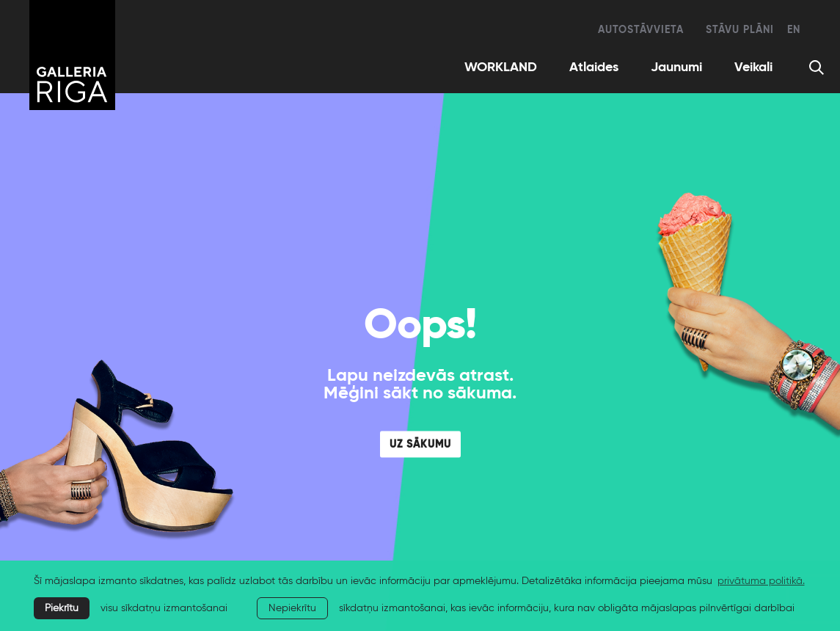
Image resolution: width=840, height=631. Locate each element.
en (794, 30)
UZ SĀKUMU (420, 445)
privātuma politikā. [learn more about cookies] (761, 581)
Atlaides (594, 68)
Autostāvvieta (641, 30)
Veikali (753, 68)
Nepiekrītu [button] (292, 608)
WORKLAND (501, 68)
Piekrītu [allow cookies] (62, 608)
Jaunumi (676, 68)
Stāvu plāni (740, 30)
